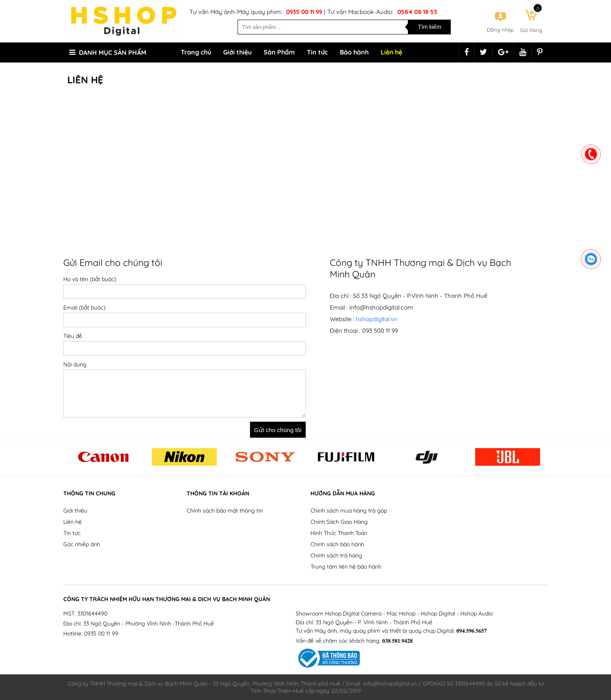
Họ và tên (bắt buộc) (90, 279)
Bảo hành (354, 52)
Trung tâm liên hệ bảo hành (346, 567)
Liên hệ (391, 52)
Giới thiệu (237, 52)
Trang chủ (196, 52)
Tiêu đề (73, 336)
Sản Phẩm (279, 52)
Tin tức (317, 52)
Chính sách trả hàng (336, 555)
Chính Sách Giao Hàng (339, 522)
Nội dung (75, 364)
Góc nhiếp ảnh (82, 544)
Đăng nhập (500, 30)
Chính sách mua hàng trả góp (349, 511)
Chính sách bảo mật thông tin (225, 511)
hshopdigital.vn (377, 319)
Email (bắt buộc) (84, 308)
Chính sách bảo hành (337, 544)
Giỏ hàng (531, 30)
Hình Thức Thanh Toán (339, 533)
